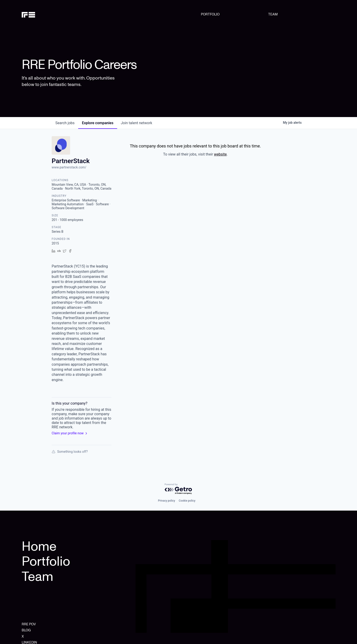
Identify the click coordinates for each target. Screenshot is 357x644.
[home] (44, 14)
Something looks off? (70, 452)
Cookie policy (187, 501)
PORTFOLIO (210, 14)
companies (98, 123)
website (220, 154)
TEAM (273, 14)
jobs (65, 123)
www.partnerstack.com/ (69, 167)
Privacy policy (167, 501)
